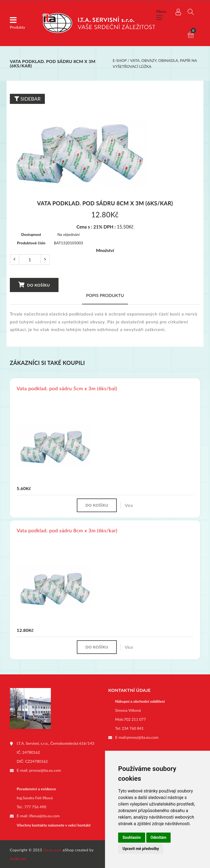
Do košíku (34, 284)
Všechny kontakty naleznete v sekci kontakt (54, 825)
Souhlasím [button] (132, 837)
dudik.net (18, 858)
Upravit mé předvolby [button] (141, 849)
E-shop (120, 60)
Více (129, 505)
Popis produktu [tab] (105, 295)
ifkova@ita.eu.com (45, 816)
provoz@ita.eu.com (45, 770)
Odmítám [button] (159, 837)
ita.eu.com (53, 849)
